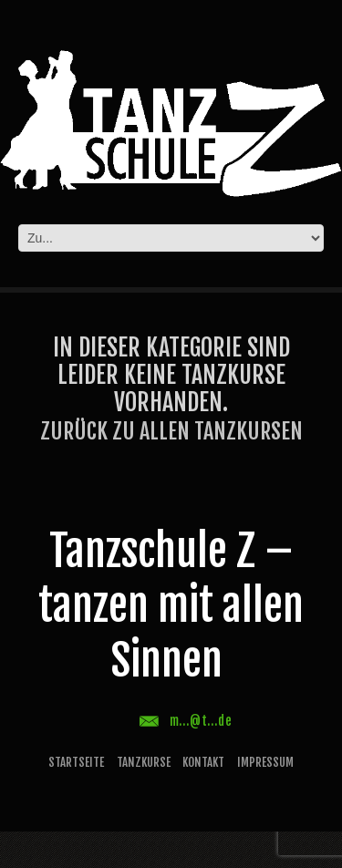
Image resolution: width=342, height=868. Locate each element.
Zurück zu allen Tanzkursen (171, 431)
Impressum (265, 762)
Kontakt (203, 762)
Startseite (76, 762)
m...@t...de (201, 721)
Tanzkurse (144, 762)
